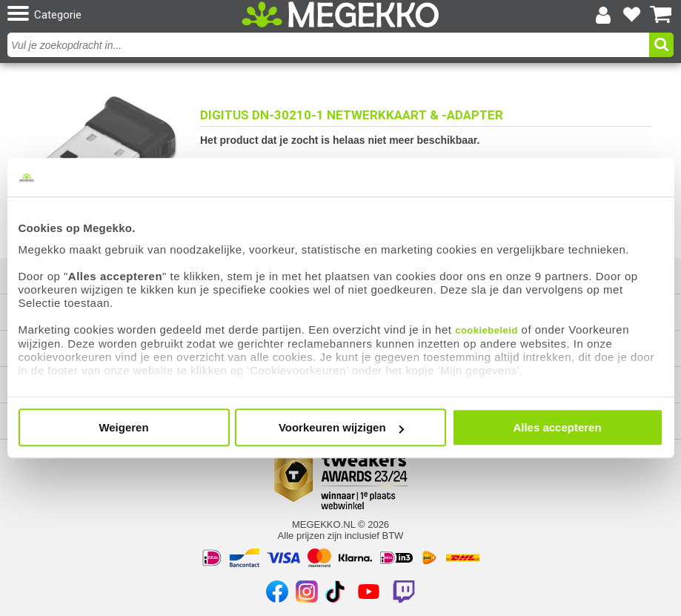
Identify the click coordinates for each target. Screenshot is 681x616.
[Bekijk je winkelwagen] (661, 15)
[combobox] (330, 45)
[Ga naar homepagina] (340, 14)
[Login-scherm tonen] (603, 15)
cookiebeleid (486, 330)
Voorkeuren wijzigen (341, 427)
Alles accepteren (557, 427)
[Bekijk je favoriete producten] (632, 15)
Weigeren (123, 427)
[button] (115, 14)
